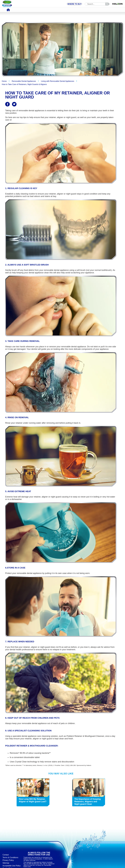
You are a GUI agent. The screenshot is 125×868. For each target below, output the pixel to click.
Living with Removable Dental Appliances (58, 81)
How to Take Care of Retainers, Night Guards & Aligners (24, 84)
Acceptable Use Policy (11, 866)
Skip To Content (5, 2)
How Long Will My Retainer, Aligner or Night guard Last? (33, 800)
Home (4, 81)
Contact (6, 855)
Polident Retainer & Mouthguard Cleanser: (32, 746)
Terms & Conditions (10, 857)
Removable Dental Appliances (24, 81)
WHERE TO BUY (75, 4)
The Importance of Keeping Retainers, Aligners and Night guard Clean (88, 802)
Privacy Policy (8, 860)
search (108, 4)
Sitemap (6, 863)
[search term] (97, 4)
